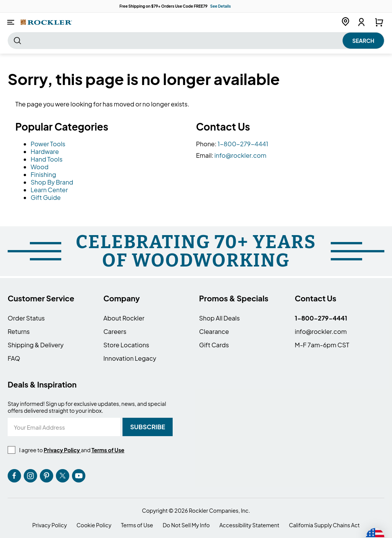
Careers (115, 331)
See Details (220, 6)
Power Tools (48, 144)
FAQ (14, 358)
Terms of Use (137, 525)
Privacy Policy (49, 525)
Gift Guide (46, 197)
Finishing (43, 174)
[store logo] (46, 22)
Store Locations (126, 345)
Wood (40, 167)
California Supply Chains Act (324, 525)
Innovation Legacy (130, 358)
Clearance (214, 331)
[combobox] (196, 41)
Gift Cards (214, 345)
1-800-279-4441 (243, 144)
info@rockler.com (240, 155)
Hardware (45, 151)
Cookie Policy (94, 525)
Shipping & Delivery (36, 345)
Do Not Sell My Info (186, 525)
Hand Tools (47, 159)
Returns (19, 331)
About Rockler (124, 318)
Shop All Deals (219, 318)
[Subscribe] (148, 427)
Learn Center (49, 190)
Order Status (26, 318)
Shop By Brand (52, 182)
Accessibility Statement (249, 525)
